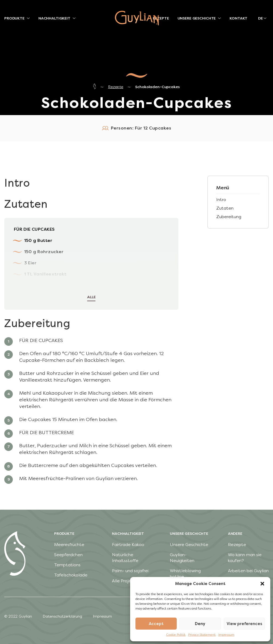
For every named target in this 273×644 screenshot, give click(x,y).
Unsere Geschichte (189, 545)
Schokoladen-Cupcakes (157, 87)
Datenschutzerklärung (62, 616)
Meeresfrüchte (69, 545)
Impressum (226, 635)
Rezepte (116, 87)
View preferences (244, 624)
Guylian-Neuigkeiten (182, 558)
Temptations (67, 565)
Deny (200, 624)
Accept (156, 624)
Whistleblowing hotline (185, 574)
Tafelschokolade (71, 575)
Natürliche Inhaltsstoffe (125, 558)
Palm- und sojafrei (130, 571)
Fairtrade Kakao (128, 545)
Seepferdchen (68, 555)
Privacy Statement (202, 635)
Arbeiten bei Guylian (248, 571)
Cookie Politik (176, 635)
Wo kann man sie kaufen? (245, 558)
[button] (262, 584)
